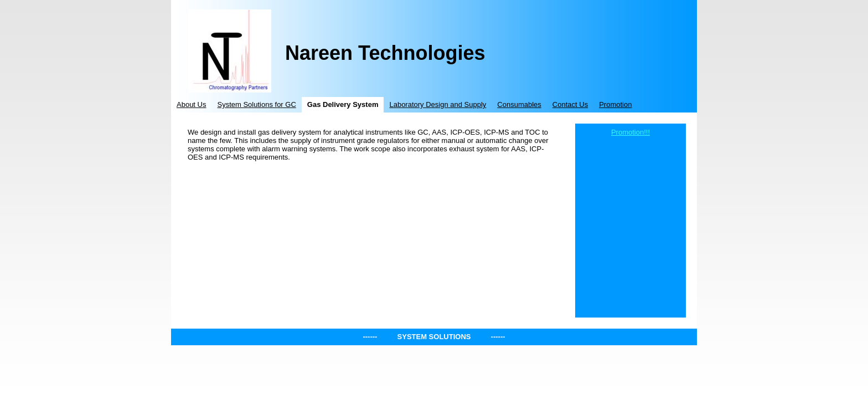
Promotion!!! (631, 132)
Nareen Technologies (385, 53)
